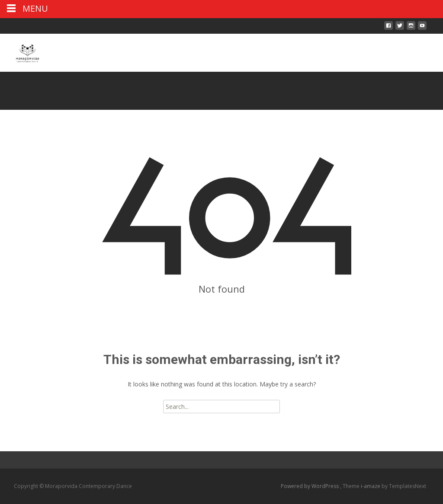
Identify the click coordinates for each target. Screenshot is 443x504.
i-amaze (371, 486)
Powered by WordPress (310, 486)
